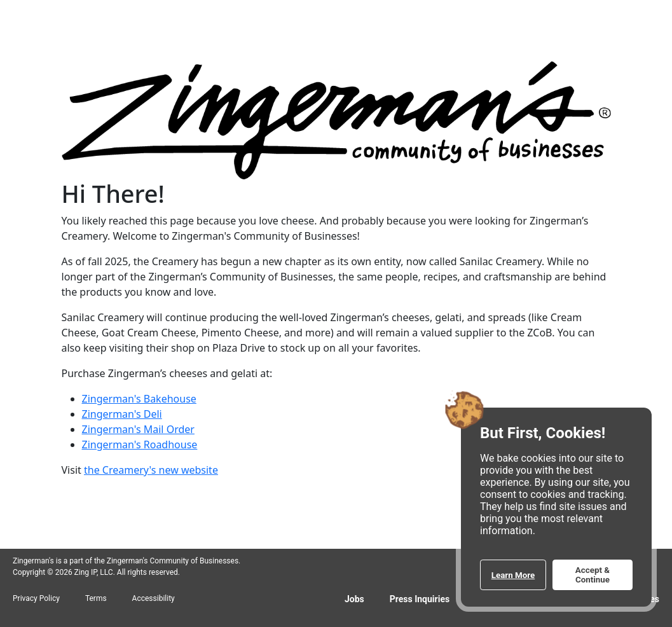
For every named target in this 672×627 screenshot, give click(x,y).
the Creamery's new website (151, 470)
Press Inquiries (420, 599)
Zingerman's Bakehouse (139, 399)
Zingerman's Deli (122, 414)
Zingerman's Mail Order (138, 429)
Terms (96, 598)
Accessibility (154, 598)
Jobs (354, 599)
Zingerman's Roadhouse (140, 444)
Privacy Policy (36, 598)
